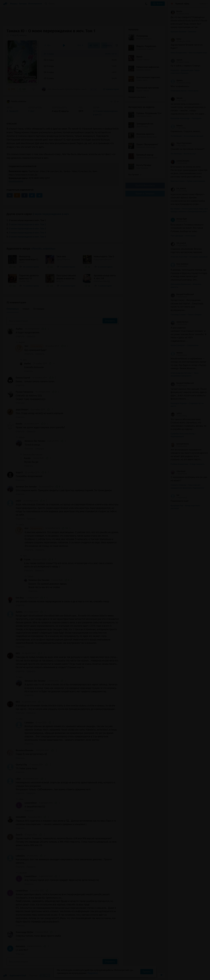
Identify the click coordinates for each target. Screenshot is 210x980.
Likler (18, 779)
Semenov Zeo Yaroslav (35, 441)
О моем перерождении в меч (51, 214)
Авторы (23, 4)
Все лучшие (135, 175)
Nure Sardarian (179, 264)
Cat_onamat (178, 188)
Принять (147, 972)
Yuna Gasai (178, 471)
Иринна (177, 80)
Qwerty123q (21, 765)
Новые (26, 309)
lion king (20, 598)
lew (175, 495)
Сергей (176, 60)
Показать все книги (138, 97)
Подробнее (93, 973)
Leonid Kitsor (31, 803)
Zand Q (19, 835)
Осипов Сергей (23, 378)
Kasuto (19, 424)
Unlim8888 (21, 817)
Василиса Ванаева (25, 750)
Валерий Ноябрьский (182, 294)
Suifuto (19, 612)
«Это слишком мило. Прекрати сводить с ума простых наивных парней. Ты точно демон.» (65, 89)
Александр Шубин (24, 932)
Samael (176, 98)
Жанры (14, 4)
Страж (27, 559)
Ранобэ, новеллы (16, 102)
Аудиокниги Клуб (15, 976)
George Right (179, 219)
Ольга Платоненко (181, 143)
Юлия (176, 39)
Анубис (19, 329)
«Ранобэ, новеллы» (43, 249)
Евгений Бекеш (180, 444)
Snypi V (19, 472)
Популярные (13, 309)
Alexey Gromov (179, 322)
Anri (34, 346)
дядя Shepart (22, 410)
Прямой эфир (182, 4)
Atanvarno (20, 946)
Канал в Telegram (145, 194)
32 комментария (111, 89)
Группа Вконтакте (145, 186)
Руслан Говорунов (24, 392)
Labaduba (29, 723)
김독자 (176, 413)
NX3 (18, 653)
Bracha (176, 11)
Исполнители (35, 4)
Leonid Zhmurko (180, 161)
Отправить (110, 321)
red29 (18, 501)
